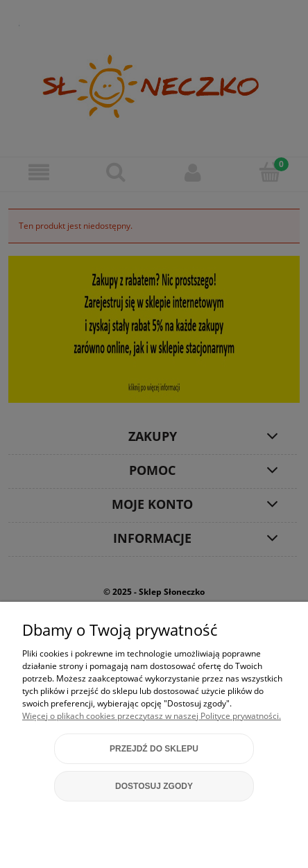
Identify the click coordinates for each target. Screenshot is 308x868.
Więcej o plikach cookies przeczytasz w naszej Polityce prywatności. (152, 716)
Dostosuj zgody (154, 786)
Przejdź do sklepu (154, 749)
